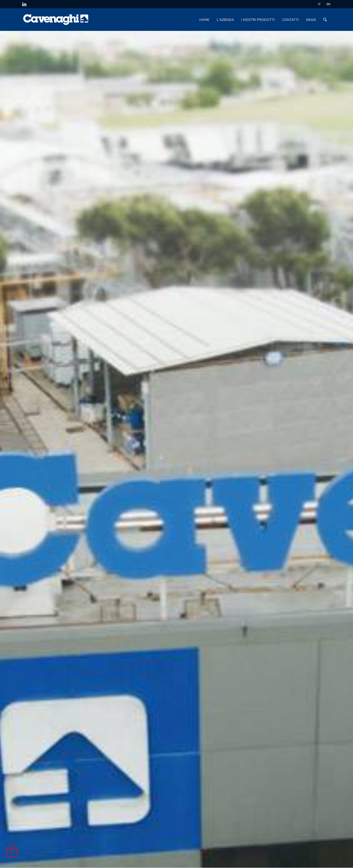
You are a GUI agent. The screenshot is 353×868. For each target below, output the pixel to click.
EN (328, 4)
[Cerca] (325, 20)
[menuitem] (319, 4)
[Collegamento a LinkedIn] (24, 4)
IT (319, 4)
